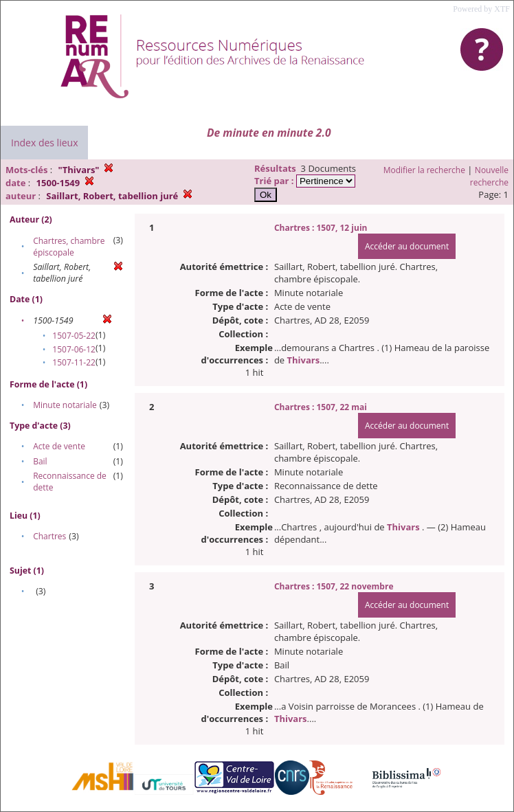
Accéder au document (407, 246)
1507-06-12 (74, 349)
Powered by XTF (481, 9)
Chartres (49, 536)
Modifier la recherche (424, 170)
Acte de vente (59, 446)
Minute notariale (65, 405)
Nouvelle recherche (489, 176)
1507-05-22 (74, 336)
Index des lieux (44, 143)
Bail (40, 461)
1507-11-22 (74, 362)
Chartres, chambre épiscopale (69, 247)
